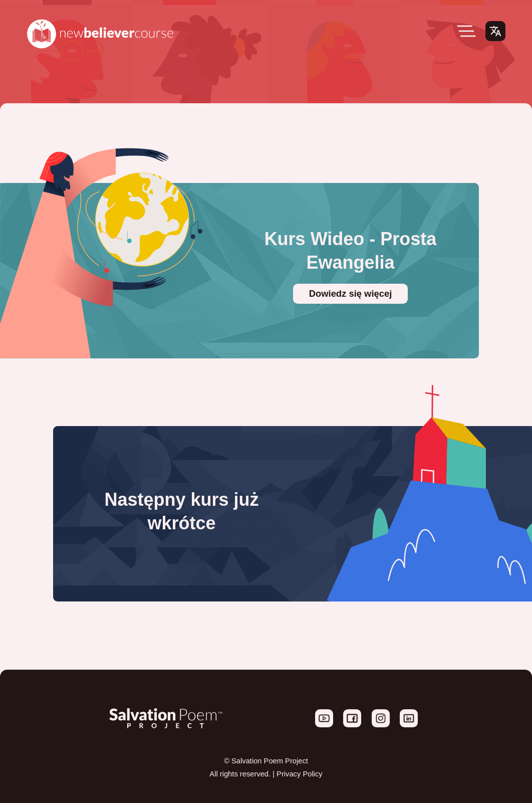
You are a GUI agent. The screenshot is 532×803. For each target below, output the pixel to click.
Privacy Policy (300, 774)
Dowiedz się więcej (351, 293)
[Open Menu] (466, 31)
